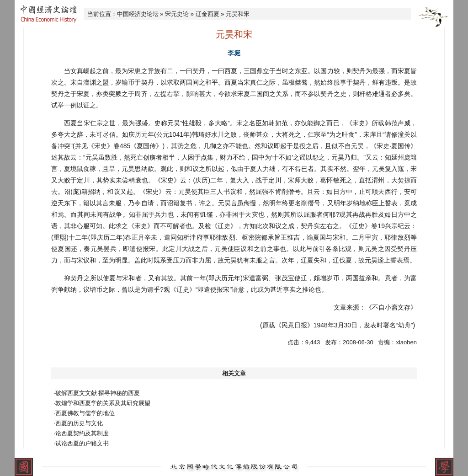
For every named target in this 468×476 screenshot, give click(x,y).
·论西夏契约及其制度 (81, 433)
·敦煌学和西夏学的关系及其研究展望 (102, 403)
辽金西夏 (207, 14)
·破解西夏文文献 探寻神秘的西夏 (97, 393)
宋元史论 (177, 14)
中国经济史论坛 (138, 14)
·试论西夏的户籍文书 (81, 443)
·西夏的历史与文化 (78, 423)
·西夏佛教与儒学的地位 (84, 413)
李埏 (234, 53)
